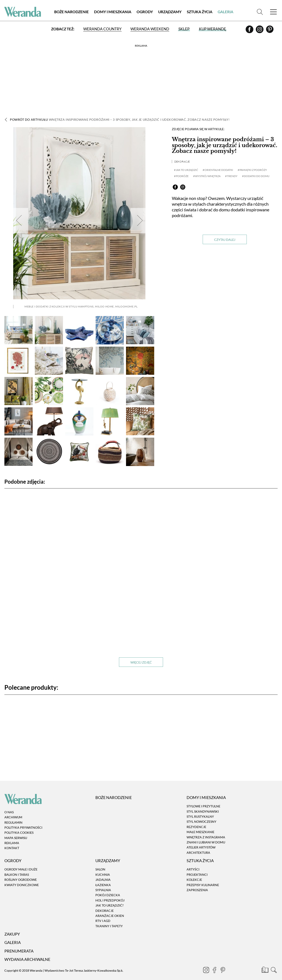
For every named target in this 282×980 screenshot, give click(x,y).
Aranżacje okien (110, 909)
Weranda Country (102, 29)
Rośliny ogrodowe (21, 873)
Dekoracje (182, 162)
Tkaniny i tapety (109, 920)
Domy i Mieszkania (113, 12)
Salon (100, 863)
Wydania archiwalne (27, 953)
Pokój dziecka (108, 889)
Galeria (225, 12)
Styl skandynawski (203, 805)
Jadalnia (103, 873)
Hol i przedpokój (110, 894)
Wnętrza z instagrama (206, 831)
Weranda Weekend (150, 29)
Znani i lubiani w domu (206, 836)
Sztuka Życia (200, 12)
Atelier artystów (201, 841)
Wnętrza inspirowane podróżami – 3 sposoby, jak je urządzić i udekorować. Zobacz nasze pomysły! (224, 145)
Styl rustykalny (200, 810)
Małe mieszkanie (200, 826)
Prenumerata (19, 945)
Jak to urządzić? (109, 899)
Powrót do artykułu (120, 120)
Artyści (193, 863)
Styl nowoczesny (201, 815)
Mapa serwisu (16, 831)
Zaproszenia (197, 884)
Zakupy (12, 928)
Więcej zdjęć (141, 656)
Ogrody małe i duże (21, 863)
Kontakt (12, 842)
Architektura (198, 846)
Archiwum (13, 811)
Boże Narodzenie (71, 12)
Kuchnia (103, 868)
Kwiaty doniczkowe (22, 878)
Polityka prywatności (23, 821)
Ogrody (145, 12)
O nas (9, 806)
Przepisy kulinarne (203, 878)
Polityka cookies (19, 826)
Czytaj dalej (225, 240)
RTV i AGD (103, 914)
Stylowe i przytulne (203, 800)
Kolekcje (194, 873)
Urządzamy (170, 12)
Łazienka (103, 878)
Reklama (12, 836)
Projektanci (197, 868)
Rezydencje (196, 820)
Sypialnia (103, 884)
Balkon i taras (17, 868)
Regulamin (13, 816)
